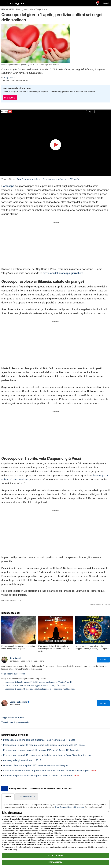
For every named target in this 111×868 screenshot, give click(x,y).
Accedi (106, 3)
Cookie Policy (12, 850)
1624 (54, 819)
